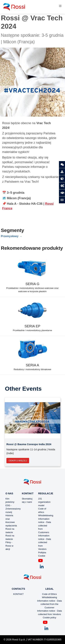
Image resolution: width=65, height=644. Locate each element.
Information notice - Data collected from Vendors (45, 542)
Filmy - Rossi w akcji (10, 546)
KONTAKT (18, 594)
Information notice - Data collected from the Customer (49, 604)
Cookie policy (49, 618)
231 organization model (44, 502)
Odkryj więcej (18, 461)
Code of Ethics (49, 594)
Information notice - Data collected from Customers (45, 526)
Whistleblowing (46, 515)
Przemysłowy (10, 236)
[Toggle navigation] (60, 7)
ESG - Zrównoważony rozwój (13, 509)
